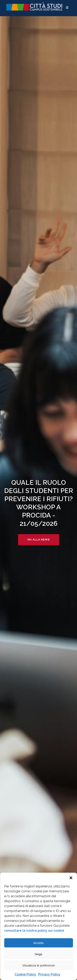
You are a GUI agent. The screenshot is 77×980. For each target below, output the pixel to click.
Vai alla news (38, 540)
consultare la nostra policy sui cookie (34, 931)
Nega (39, 954)
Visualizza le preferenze (38, 965)
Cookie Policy (25, 974)
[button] (71, 878)
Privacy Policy (49, 974)
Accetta (38, 943)
